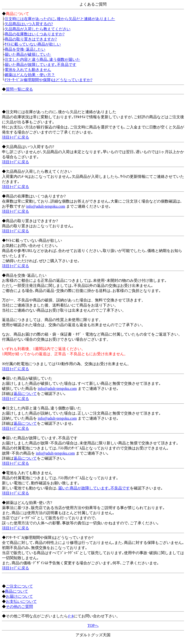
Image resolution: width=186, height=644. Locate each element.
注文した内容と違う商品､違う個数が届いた (42, 59)
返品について (25, 394)
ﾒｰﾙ (71, 616)
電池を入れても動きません (28, 70)
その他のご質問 (19, 607)
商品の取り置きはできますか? (31, 39)
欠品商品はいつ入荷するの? (29, 24)
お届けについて (19, 596)
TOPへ (93, 625)
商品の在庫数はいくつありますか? (35, 34)
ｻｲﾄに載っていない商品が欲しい (33, 44)
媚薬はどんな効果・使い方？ (30, 75)
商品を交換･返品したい (25, 49)
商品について (16, 591)
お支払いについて (21, 601)
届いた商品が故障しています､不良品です (40, 65)
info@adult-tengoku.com (46, 206)
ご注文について (19, 586)
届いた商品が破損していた (28, 54)
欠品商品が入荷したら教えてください (38, 29)
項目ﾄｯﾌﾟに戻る (15, 137)
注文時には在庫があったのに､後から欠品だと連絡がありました (60, 19)
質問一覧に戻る (19, 89)
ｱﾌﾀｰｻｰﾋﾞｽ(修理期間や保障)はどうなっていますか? (48, 80)
